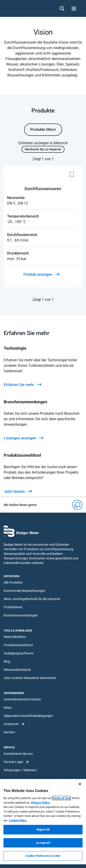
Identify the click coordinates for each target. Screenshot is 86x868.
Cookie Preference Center (43, 856)
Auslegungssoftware (18, 653)
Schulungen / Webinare (20, 770)
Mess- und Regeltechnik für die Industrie (32, 599)
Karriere (9, 732)
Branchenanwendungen (21, 615)
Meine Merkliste (15, 637)
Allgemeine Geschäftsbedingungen (28, 716)
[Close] (80, 784)
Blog (7, 661)
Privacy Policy (40, 803)
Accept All (43, 843)
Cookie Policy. (18, 820)
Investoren (11, 724)
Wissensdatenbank (17, 670)
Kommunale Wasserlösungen (24, 591)
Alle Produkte (13, 582)
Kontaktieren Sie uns (18, 754)
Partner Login (13, 762)
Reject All (43, 830)
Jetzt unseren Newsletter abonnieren (30, 678)
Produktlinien (13, 607)
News (8, 708)
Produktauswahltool (18, 645)
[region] (43, 822)
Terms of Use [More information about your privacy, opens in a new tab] (61, 798)
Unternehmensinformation (22, 699)
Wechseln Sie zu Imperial (43, 149)
